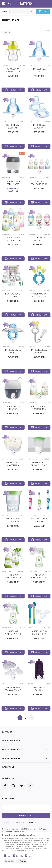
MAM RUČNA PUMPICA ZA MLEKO (39, 576)
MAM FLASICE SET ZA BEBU (13, 295)
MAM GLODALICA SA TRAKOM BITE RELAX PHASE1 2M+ (13, 353)
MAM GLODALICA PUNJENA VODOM (39, 295)
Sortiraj (5, 12)
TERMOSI (30, 684)
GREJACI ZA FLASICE (7, 403)
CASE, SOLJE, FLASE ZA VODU (7, 65)
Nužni (9, 856)
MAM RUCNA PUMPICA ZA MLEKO (13, 576)
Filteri (43, 12)
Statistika (19, 856)
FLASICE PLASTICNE (33, 178)
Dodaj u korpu (13, 90)
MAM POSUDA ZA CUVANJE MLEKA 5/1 (13, 521)
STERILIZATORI (6, 178)
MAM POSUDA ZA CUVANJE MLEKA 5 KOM (39, 465)
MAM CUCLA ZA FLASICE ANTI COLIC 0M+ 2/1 (39, 72)
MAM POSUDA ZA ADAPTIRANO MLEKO (13, 465)
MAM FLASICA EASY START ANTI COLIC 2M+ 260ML (13, 240)
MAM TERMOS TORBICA (39, 689)
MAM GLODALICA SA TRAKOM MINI (39, 351)
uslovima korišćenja (35, 822)
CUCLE (30, 65)
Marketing (32, 856)
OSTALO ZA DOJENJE (7, 684)
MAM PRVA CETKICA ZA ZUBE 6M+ (39, 520)
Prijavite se (26, 815)
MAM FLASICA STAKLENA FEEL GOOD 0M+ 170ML (39, 240)
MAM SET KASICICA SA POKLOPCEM (39, 633)
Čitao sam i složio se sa (25, 822)
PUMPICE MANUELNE (7, 571)
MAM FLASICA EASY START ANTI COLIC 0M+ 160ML (39, 184)
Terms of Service (17, 831)
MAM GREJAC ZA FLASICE (13, 408)
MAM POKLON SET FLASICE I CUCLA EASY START (39, 409)
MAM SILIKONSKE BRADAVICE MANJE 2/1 (13, 690)
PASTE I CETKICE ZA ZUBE (33, 515)
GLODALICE (31, 290)
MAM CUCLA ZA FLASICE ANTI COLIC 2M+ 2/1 (13, 128)
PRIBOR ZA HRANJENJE (7, 459)
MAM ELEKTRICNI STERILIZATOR (13, 183)
